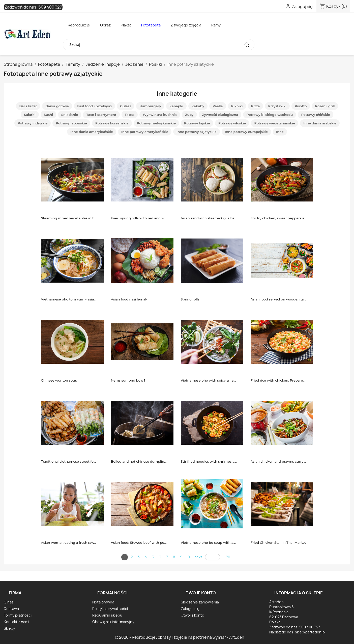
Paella (218, 106)
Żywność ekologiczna (220, 115)
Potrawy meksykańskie (156, 123)
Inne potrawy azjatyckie (197, 132)
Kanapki (176, 106)
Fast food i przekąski (94, 106)
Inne (280, 132)
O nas (9, 602)
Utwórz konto (193, 615)
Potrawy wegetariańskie (275, 123)
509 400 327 (50, 7)
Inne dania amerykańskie (92, 132)
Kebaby (198, 106)
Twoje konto (201, 593)
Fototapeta (151, 25)
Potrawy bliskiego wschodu (270, 115)
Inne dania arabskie (320, 123)
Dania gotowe (57, 106)
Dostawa (11, 609)
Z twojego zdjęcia (186, 25)
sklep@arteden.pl (310, 632)
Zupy (189, 115)
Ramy (216, 25)
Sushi (48, 115)
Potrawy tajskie (197, 123)
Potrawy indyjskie (33, 123)
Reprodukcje (79, 25)
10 (188, 557)
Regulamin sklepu (107, 615)
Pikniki (237, 106)
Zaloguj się (190, 609)
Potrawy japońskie (71, 123)
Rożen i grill (325, 106)
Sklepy (9, 628)
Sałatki (30, 115)
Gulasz (126, 106)
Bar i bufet (28, 106)
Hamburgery (150, 106)
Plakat (126, 25)
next (198, 557)
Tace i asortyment (101, 115)
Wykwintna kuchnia (160, 115)
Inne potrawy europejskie (246, 132)
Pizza (256, 106)
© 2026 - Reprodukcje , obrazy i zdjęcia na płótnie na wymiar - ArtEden (180, 637)
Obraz (105, 25)
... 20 (227, 557)
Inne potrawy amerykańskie (145, 132)
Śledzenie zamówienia (200, 602)
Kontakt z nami (16, 622)
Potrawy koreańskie (112, 123)
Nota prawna (103, 602)
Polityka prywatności (110, 609)
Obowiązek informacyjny (113, 622)
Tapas (130, 115)
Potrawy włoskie (232, 123)
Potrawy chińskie (316, 115)
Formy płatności (18, 615)
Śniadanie (70, 115)
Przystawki (277, 106)
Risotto (301, 106)
